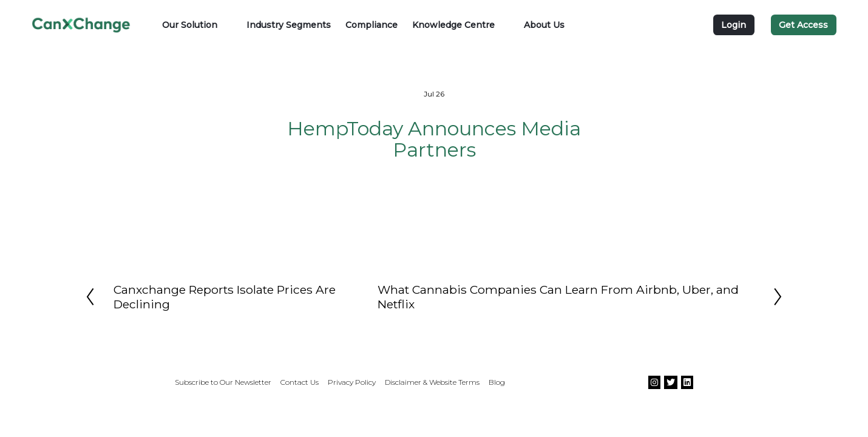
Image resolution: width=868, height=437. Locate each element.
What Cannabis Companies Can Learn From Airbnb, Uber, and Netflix (558, 297)
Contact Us (300, 382)
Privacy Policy (352, 382)
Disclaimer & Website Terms (432, 382)
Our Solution (190, 25)
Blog (497, 382)
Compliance (371, 25)
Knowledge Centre (453, 25)
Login (734, 25)
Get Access (803, 25)
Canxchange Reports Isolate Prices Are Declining (225, 297)
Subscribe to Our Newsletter (223, 382)
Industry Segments (289, 25)
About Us (544, 25)
